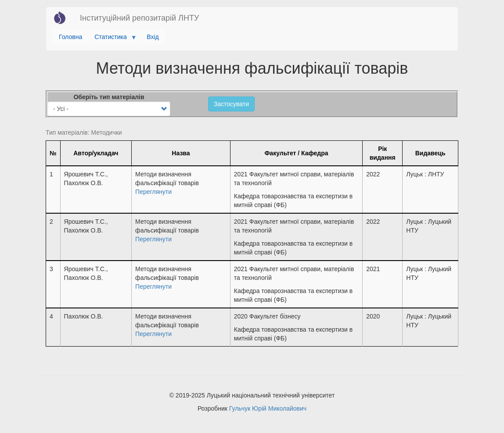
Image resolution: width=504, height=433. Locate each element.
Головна (70, 37)
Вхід (153, 37)
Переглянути (153, 192)
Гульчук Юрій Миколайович (268, 408)
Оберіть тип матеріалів (109, 97)
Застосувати (231, 104)
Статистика (112, 39)
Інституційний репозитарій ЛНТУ (139, 18)
